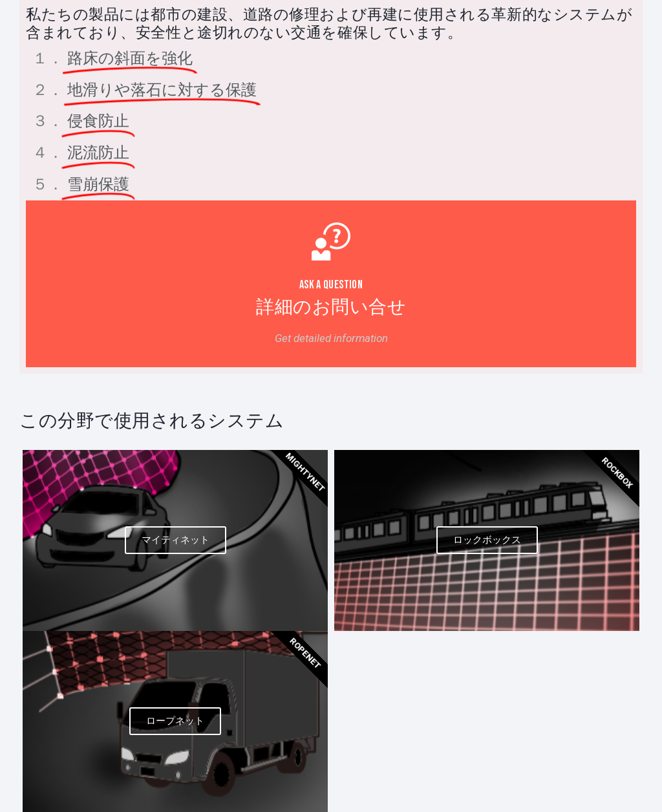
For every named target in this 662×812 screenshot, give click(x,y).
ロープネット (175, 721)
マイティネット (176, 540)
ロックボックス (487, 540)
